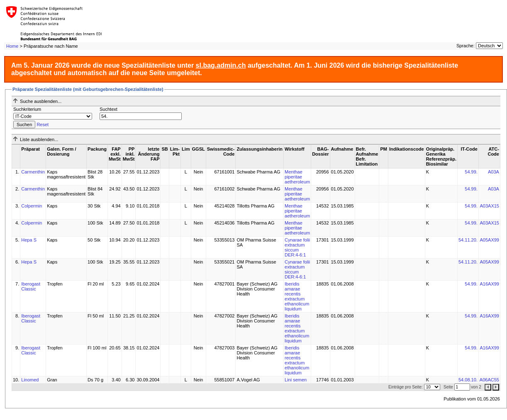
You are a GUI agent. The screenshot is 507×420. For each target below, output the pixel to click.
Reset (43, 125)
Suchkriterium (27, 109)
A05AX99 (489, 240)
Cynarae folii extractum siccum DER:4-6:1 (297, 247)
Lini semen (296, 380)
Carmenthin (33, 172)
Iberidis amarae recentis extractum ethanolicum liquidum (297, 296)
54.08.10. (468, 380)
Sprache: (466, 46)
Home (12, 46)
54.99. (471, 172)
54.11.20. (468, 240)
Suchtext (108, 109)
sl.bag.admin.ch (221, 65)
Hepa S (29, 240)
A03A (494, 172)
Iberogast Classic (31, 286)
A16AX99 (489, 284)
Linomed (30, 380)
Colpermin (32, 206)
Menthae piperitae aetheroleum (297, 177)
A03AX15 (489, 206)
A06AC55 (489, 380)
